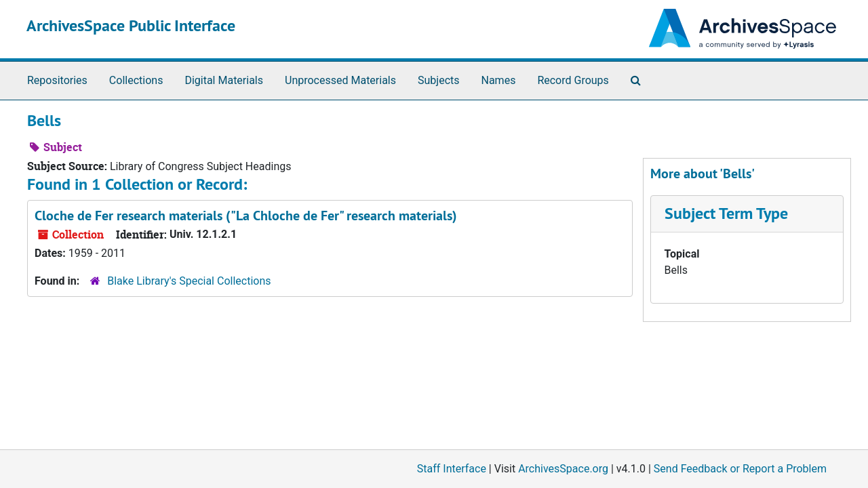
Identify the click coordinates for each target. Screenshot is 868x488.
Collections (136, 80)
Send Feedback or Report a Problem (740, 469)
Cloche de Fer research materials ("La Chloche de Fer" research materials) (246, 216)
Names (499, 80)
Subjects (438, 80)
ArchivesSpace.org (563, 469)
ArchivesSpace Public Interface (131, 25)
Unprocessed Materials (340, 80)
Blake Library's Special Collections (189, 281)
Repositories (57, 80)
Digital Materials (224, 80)
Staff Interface (452, 469)
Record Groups (573, 80)
